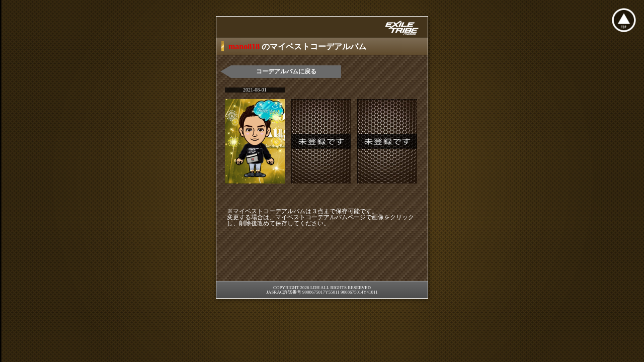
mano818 (245, 47)
